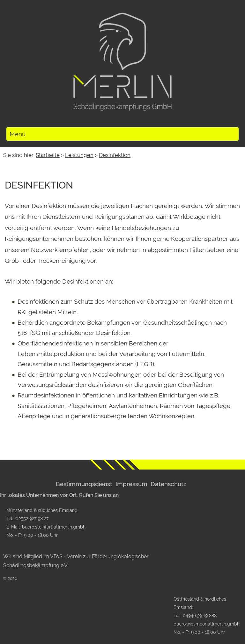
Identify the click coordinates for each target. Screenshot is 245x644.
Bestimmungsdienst (84, 484)
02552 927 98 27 (32, 518)
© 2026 (10, 578)
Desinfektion (115, 155)
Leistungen (79, 155)
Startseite (48, 155)
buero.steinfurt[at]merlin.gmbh (54, 527)
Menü (18, 134)
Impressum (131, 484)
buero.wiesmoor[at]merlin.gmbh (207, 624)
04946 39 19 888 (200, 615)
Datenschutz (168, 484)
